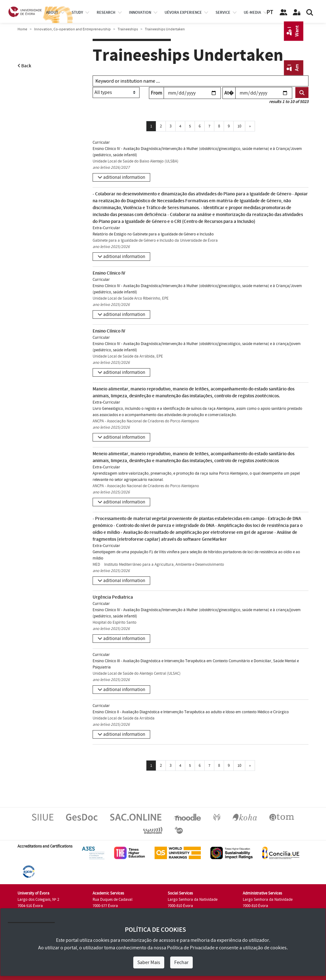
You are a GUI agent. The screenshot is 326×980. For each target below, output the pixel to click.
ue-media (252, 13)
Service (223, 13)
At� (229, 93)
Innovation (140, 13)
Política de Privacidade (191, 948)
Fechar (181, 962)
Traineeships (128, 29)
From (156, 93)
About (52, 13)
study (77, 13)
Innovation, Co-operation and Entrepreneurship (72, 29)
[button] (121, 177)
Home (22, 29)
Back (24, 66)
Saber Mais (149, 962)
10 (239, 126)
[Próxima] (250, 126)
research (106, 13)
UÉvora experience (183, 13)
